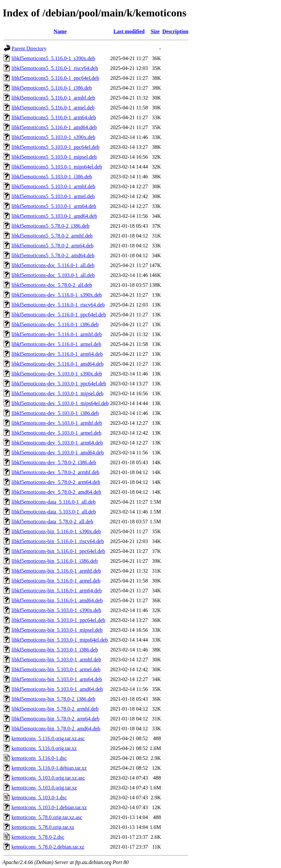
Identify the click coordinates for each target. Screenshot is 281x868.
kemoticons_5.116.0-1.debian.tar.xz (49, 768)
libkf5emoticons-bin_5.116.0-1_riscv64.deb (58, 541)
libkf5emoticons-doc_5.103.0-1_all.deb (53, 275)
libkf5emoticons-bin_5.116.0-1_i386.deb (55, 561)
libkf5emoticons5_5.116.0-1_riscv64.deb (55, 68)
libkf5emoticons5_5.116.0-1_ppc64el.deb (55, 78)
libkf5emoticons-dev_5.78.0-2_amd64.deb (56, 492)
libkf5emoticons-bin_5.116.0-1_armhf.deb (56, 571)
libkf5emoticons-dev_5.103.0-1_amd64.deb (58, 453)
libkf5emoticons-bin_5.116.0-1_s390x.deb (56, 531)
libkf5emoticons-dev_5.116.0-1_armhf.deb (57, 334)
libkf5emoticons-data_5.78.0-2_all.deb (52, 522)
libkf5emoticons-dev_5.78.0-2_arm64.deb (56, 482)
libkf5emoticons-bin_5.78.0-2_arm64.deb (55, 719)
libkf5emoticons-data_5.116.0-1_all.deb (54, 502)
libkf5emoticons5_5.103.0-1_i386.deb (52, 177)
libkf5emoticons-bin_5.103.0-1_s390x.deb (56, 610)
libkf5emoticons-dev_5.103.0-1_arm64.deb (57, 443)
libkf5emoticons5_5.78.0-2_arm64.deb (52, 246)
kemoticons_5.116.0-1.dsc (39, 758)
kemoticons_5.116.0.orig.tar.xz (44, 748)
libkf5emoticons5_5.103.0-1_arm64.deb (54, 206)
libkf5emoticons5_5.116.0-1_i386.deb (52, 88)
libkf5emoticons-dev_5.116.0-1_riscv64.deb (58, 305)
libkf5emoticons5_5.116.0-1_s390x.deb (53, 58)
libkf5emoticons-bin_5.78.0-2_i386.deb (53, 699)
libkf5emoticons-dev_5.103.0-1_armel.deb (56, 433)
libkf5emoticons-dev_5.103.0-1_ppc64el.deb (59, 384)
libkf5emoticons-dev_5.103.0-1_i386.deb (55, 413)
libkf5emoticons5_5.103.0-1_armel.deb (53, 196)
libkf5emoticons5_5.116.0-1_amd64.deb (54, 127)
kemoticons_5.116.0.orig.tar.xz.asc (48, 738)
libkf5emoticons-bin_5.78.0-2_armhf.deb (55, 709)
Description (175, 31)
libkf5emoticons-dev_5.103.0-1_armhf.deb (57, 423)
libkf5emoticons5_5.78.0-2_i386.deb (51, 226)
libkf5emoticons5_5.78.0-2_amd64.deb (53, 255)
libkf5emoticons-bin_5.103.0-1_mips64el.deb (60, 640)
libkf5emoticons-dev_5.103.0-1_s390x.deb (57, 374)
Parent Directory (29, 48)
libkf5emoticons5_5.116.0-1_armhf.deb (53, 98)
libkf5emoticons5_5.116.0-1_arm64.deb (54, 117)
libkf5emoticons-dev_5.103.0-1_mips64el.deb (60, 403)
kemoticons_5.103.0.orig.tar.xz (44, 788)
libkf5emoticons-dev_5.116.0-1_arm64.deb (57, 354)
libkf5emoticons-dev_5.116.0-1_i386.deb (55, 324)
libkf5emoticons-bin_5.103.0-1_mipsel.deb (57, 630)
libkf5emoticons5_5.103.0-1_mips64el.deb (57, 167)
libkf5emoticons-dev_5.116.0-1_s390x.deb (57, 295)
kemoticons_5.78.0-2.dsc (38, 837)
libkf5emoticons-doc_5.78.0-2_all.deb (52, 285)
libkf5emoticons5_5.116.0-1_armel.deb (53, 108)
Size (155, 31)
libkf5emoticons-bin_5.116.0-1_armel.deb (56, 581)
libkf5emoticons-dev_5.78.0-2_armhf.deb (55, 472)
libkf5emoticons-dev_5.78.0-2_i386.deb (54, 462)
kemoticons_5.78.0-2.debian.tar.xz (48, 847)
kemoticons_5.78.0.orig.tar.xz (43, 827)
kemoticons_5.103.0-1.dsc (39, 798)
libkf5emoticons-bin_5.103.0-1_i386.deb (55, 650)
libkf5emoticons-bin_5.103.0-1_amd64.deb (57, 689)
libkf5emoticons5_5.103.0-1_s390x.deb (53, 137)
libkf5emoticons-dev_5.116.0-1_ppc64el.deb (59, 315)
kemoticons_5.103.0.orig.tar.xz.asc (48, 778)
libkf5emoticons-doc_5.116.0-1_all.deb (53, 265)
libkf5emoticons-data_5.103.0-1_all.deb (54, 512)
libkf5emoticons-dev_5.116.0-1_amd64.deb (58, 364)
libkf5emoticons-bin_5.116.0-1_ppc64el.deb (58, 551)
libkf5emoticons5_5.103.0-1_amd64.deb (54, 216)
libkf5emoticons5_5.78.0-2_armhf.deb (52, 236)
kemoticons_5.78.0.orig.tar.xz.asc (47, 817)
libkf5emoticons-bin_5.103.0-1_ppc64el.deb (58, 620)
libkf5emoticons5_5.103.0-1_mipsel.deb (54, 157)
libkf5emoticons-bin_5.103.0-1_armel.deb (56, 669)
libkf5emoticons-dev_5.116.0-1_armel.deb (56, 344)
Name (60, 31)
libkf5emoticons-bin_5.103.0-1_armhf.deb (56, 660)
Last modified (129, 31)
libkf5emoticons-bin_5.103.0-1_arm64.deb (57, 679)
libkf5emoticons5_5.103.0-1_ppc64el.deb (55, 147)
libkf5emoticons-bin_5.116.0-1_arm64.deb (57, 591)
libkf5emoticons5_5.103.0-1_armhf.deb (53, 186)
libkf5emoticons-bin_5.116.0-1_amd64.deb (57, 600)
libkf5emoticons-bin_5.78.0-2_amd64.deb (56, 729)
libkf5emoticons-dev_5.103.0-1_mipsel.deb (58, 393)
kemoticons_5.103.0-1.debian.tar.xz (49, 807)
